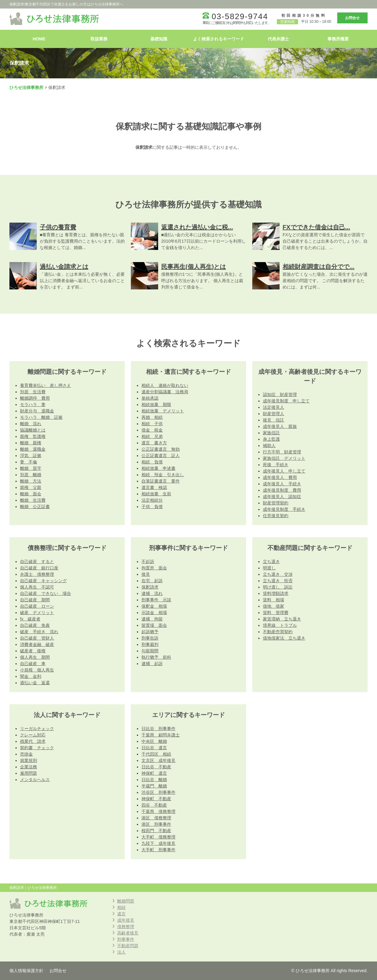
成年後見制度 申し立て (286, 401)
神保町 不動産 (156, 799)
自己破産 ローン (37, 606)
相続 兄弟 (152, 436)
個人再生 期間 (35, 657)
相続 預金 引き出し (163, 475)
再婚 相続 (152, 417)
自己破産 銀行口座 (39, 568)
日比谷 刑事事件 (158, 729)
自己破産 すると (37, 562)
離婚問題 (126, 901)
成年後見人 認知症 (282, 497)
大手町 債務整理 (158, 837)
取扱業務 (99, 39)
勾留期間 (150, 651)
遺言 (121, 914)
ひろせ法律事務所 (26, 87)
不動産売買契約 (278, 632)
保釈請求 (150, 587)
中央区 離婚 (154, 741)
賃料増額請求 (276, 593)
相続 (121, 907)
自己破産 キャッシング (43, 581)
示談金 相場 (154, 613)
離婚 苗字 (31, 468)
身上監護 (271, 439)
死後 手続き (276, 465)
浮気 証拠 (31, 456)
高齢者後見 (128, 933)
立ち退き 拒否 (278, 581)
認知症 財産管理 (280, 394)
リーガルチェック (37, 729)
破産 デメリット (37, 613)
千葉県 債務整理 (158, 811)
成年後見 (126, 920)
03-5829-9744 (240, 16)
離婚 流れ (31, 424)
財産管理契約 (276, 503)
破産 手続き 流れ (39, 632)
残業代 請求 (33, 741)
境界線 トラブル (280, 625)
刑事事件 (126, 939)
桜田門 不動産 (156, 831)
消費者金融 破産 (37, 644)
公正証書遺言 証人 (161, 456)
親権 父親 (31, 487)
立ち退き (271, 562)
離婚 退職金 (33, 449)
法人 (121, 952)
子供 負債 (152, 507)
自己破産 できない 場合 (46, 593)
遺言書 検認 (154, 487)
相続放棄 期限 (156, 405)
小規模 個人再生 (37, 670)
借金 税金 (152, 430)
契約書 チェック (37, 748)
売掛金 (26, 754)
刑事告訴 (150, 638)
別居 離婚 (31, 475)
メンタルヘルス (35, 780)
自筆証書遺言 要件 (161, 481)
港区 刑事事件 (156, 824)
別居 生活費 (33, 392)
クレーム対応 (33, 735)
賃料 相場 (273, 600)
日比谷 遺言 (154, 748)
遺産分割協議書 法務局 (165, 392)
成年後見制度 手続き (284, 509)
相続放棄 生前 (156, 494)
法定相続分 (152, 500)
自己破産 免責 (35, 625)
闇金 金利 (31, 676)
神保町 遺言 (154, 773)
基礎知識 (159, 39)
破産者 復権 (33, 651)
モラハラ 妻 (33, 405)
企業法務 (29, 767)
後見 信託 (273, 420)
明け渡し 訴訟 (278, 587)
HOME (39, 39)
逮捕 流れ (152, 593)
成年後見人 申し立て (284, 471)
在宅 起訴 (152, 581)
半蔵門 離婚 (154, 786)
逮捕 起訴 (152, 664)
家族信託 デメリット (284, 458)
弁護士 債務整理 (37, 574)
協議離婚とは (33, 430)
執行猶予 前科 (156, 657)
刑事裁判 (150, 644)
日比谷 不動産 (156, 767)
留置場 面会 (154, 625)
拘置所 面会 (154, 568)
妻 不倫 (29, 462)
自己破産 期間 (35, 600)
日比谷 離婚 (154, 780)
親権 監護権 (33, 436)
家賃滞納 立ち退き (282, 619)
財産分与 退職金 (37, 411)
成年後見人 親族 (280, 426)
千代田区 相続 (156, 754)
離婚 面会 (31, 494)
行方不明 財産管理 (282, 452)
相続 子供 (152, 424)
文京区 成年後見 (158, 760)
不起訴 (148, 562)
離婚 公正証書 (35, 507)
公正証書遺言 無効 (161, 449)
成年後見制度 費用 (282, 490)
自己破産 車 (33, 664)
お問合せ (352, 18)
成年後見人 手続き (282, 484)
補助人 (269, 446)
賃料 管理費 (276, 613)
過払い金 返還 (35, 683)
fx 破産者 (30, 619)
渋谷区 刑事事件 (158, 792)
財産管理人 (273, 414)
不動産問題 (128, 946)
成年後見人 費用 (280, 477)
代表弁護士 (278, 39)
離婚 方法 (31, 481)
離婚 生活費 (33, 500)
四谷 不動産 (154, 805)
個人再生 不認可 (37, 587)
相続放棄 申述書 (158, 468)
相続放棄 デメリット (163, 411)
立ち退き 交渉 (278, 574)
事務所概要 (338, 39)
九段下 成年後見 (158, 843)
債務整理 (126, 927)
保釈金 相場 (154, 606)
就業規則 (29, 760)
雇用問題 (29, 773)
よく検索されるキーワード (219, 39)
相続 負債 (152, 462)
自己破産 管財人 (37, 638)
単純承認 (150, 398)
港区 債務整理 (156, 818)
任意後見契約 (276, 516)
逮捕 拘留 (152, 619)
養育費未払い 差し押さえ (46, 385)
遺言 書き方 (154, 443)
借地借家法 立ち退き (284, 638)
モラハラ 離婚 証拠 (41, 417)
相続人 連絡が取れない (165, 385)
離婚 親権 (31, 443)
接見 (146, 574)
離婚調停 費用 (35, 398)
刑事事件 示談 (156, 600)
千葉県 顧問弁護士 (161, 735)
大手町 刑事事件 (158, 850)
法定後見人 (273, 407)
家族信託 (271, 433)
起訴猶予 (150, 632)
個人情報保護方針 (26, 971)
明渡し (269, 568)
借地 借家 (273, 606)
